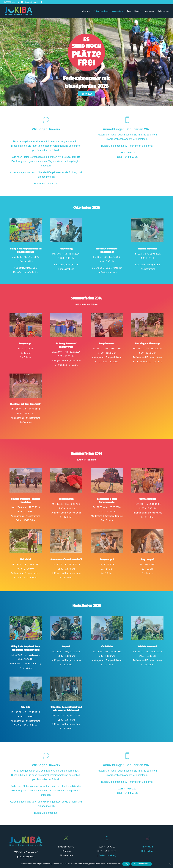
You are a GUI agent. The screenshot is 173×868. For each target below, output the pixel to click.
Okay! (126, 864)
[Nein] (170, 864)
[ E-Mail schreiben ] (107, 855)
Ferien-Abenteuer (101, 11)
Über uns (86, 11)
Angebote (117, 11)
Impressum (150, 11)
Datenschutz (163, 11)
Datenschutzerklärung (142, 864)
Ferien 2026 (86, 94)
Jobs (129, 11)
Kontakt (138, 11)
